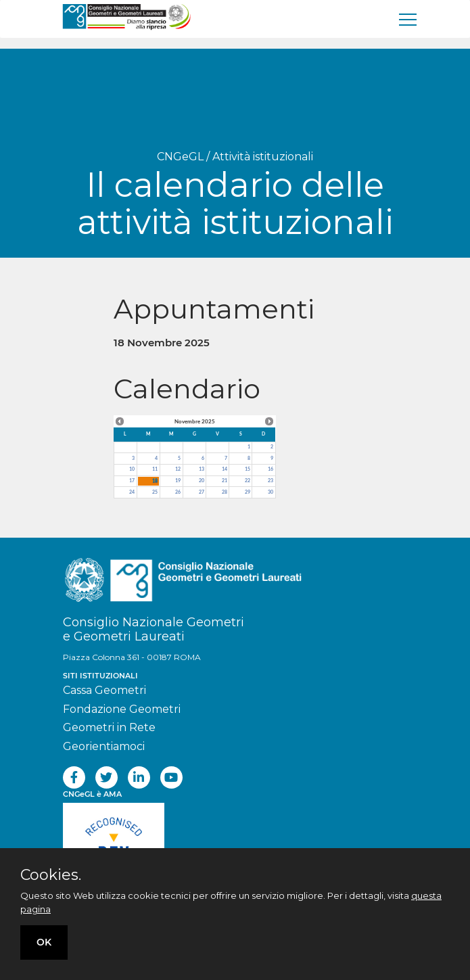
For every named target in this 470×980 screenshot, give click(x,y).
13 (202, 469)
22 (248, 481)
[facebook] (74, 777)
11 (155, 469)
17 (132, 481)
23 (271, 481)
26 (178, 492)
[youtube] (171, 777)
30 (271, 492)
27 (202, 492)
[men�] (408, 19)
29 (248, 492)
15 (248, 469)
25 (155, 492)
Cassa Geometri (104, 690)
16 (271, 469)
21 (225, 481)
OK (44, 942)
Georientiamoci (104, 746)
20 (202, 481)
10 (132, 469)
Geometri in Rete (109, 727)
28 (225, 492)
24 (132, 492)
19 (178, 481)
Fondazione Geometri (122, 709)
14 (225, 469)
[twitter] (107, 777)
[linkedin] (139, 777)
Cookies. (51, 875)
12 (178, 469)
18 (155, 481)
